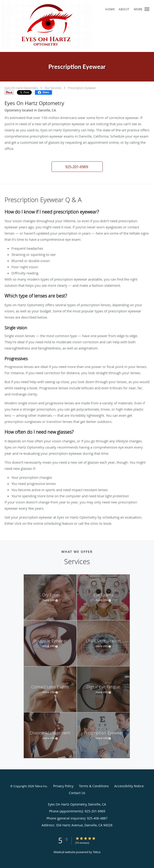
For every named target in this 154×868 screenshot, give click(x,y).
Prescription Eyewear (82, 88)
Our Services (53, 88)
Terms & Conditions (94, 786)
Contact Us (77, 793)
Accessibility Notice (129, 786)
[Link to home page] (64, 26)
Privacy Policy (63, 786)
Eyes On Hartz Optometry (21, 88)
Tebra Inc (41, 786)
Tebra (97, 852)
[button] (147, 9)
